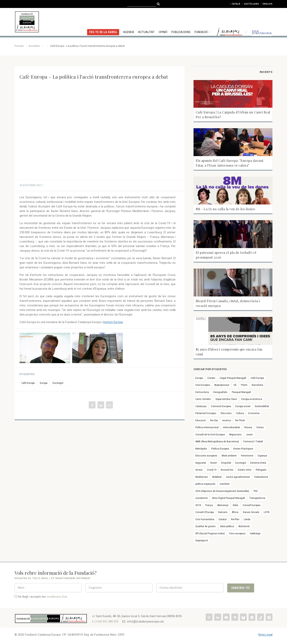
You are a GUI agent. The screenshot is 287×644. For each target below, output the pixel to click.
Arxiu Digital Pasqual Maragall (229, 498)
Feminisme (247, 456)
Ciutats (211, 378)
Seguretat (201, 463)
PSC (256, 491)
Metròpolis (201, 449)
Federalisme (261, 477)
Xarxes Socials (251, 512)
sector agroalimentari (238, 477)
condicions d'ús (57, 597)
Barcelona (257, 385)
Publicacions (181, 21)
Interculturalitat (231, 427)
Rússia (248, 427)
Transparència (257, 498)
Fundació (203, 21)
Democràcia (202, 392)
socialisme (201, 498)
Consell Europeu (252, 505)
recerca (227, 420)
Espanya (262, 456)
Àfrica (235, 512)
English (268, 4)
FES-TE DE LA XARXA (103, 21)
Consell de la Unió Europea (210, 435)
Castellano (252, 4)
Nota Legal (265, 635)
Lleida (247, 519)
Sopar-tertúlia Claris (226, 399)
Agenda (129, 21)
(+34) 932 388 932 (107, 622)
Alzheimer (244, 526)
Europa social (243, 406)
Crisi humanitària (205, 519)
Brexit (214, 463)
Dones (260, 427)
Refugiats (261, 470)
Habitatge (255, 534)
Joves (249, 435)
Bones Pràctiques (243, 449)
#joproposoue (222, 385)
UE (235, 385)
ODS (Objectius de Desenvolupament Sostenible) (222, 491)
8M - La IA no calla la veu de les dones (225, 209)
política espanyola (205, 484)
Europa (44, 383)
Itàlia (235, 505)
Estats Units (245, 470)
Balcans (223, 512)
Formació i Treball (253, 442)
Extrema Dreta (258, 463)
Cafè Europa (28, 383)
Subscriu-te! (241, 588)
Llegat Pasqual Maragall (233, 378)
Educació (201, 420)
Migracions (235, 435)
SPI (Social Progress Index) (210, 534)
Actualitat (146, 21)
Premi (244, 385)
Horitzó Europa (113, 322)
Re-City (214, 420)
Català (236, 4)
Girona (199, 470)
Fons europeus (237, 534)
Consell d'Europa (205, 512)
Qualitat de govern (205, 526)
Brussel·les (227, 470)
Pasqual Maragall (241, 392)
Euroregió (58, 383)
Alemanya (223, 505)
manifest (225, 484)
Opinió (163, 21)
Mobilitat (217, 477)
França (209, 505)
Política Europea (220, 449)
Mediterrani (202, 477)
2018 (198, 505)
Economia (254, 413)
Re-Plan (235, 519)
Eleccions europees (206, 456)
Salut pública (227, 526)
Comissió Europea (221, 406)
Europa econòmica (252, 399)
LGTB (267, 512)
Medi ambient (229, 456)
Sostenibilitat (262, 406)
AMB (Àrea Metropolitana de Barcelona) (217, 442)
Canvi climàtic (203, 399)
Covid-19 (212, 470)
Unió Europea (203, 385)
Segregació (202, 540)
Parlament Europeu (206, 413)
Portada (19, 46)
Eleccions (226, 413)
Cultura (240, 413)
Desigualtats (220, 392)
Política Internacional (207, 427)
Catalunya (201, 406)
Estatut (223, 519)
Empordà (226, 463)
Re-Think (240, 420)
